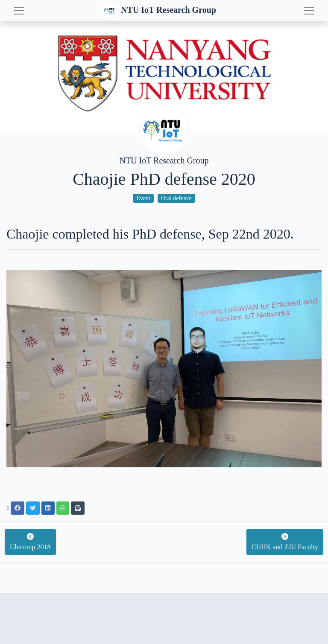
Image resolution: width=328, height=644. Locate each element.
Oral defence (176, 198)
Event (143, 198)
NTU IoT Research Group (161, 11)
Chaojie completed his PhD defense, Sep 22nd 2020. (150, 234)
